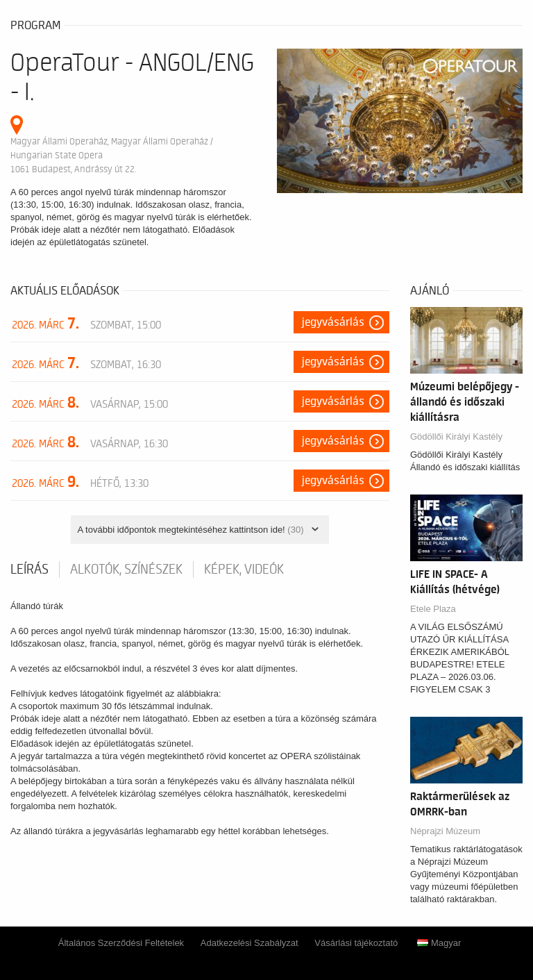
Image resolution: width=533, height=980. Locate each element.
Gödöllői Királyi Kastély (456, 437)
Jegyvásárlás (333, 322)
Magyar (439, 943)
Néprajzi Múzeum (445, 831)
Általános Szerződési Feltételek (121, 943)
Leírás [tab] (29, 570)
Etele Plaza (433, 609)
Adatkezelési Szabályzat (249, 943)
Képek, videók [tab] (244, 570)
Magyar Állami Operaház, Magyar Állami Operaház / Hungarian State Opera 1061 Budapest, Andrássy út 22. (112, 155)
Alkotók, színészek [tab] (126, 570)
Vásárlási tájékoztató (356, 943)
